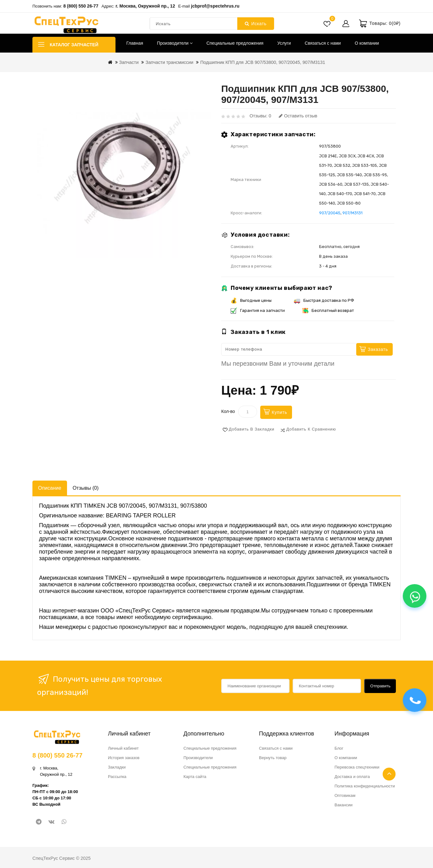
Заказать (378, 349)
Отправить (380, 686)
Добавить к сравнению (311, 429)
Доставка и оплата (352, 777)
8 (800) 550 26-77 (81, 6)
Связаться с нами (323, 43)
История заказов (124, 758)
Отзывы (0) (86, 488)
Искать (256, 24)
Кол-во (228, 411)
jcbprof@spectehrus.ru (215, 6)
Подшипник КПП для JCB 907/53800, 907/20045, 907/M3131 (263, 62)
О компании (367, 43)
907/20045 (330, 213)
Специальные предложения (235, 43)
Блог (339, 748)
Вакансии (343, 805)
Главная (135, 43)
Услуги (284, 43)
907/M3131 (352, 213)
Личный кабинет (123, 748)
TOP (389, 774)
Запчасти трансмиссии (169, 62)
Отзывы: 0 (260, 116)
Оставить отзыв (298, 116)
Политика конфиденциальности (365, 786)
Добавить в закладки (252, 429)
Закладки (117, 767)
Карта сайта (195, 777)
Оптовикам (345, 795)
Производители (175, 43)
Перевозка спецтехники (357, 767)
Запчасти (129, 62)
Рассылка (117, 777)
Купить (280, 412)
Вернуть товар (273, 758)
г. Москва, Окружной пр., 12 (145, 6)
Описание (50, 488)
